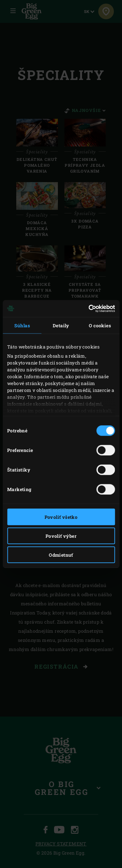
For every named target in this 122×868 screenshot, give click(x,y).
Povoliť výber (61, 536)
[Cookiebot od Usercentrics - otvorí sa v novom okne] (87, 309)
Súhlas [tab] (22, 325)
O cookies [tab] (100, 325)
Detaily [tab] (61, 325)
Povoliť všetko (61, 517)
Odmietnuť (61, 555)
